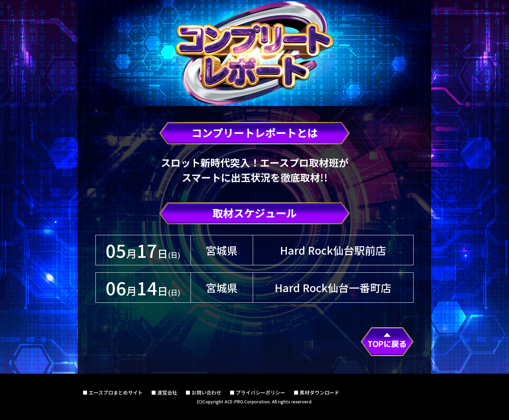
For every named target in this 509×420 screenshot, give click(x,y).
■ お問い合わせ (203, 392)
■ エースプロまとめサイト (113, 392)
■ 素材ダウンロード (317, 392)
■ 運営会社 (164, 392)
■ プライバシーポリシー (258, 392)
